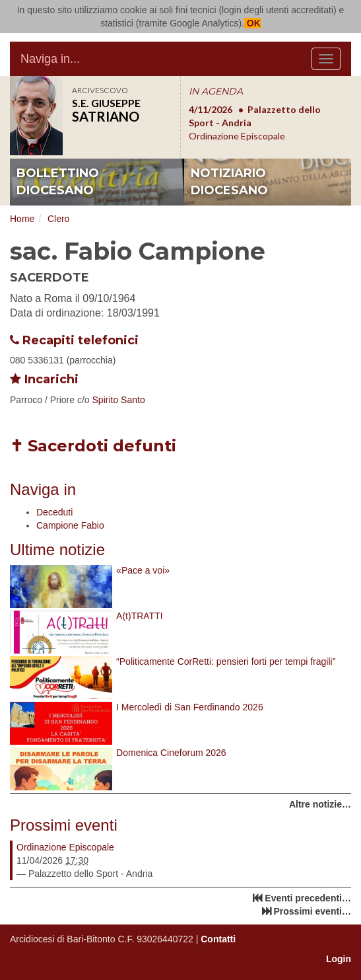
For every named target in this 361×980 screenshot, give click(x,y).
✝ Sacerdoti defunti (93, 446)
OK (252, 23)
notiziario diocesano (229, 182)
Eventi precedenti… (308, 898)
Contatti (218, 939)
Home (22, 219)
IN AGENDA (216, 91)
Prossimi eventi (64, 825)
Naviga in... (50, 59)
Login (339, 959)
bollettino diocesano (58, 182)
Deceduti (54, 512)
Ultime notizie (57, 549)
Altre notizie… (320, 804)
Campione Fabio (70, 525)
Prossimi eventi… (313, 911)
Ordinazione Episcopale (65, 847)
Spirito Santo (119, 400)
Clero (58, 219)
